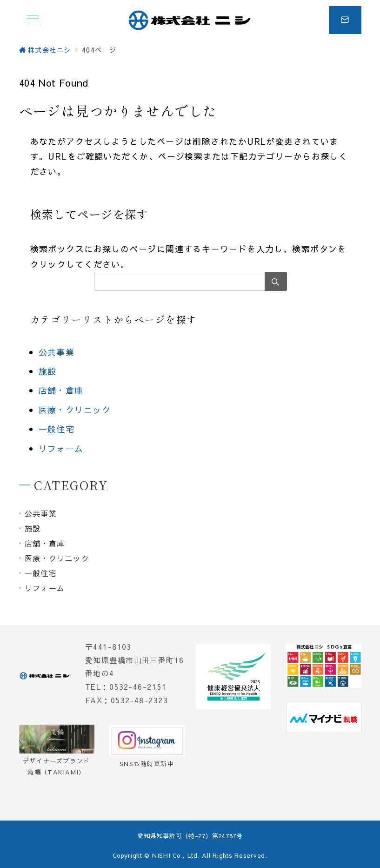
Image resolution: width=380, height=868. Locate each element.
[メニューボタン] (33, 20)
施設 (48, 371)
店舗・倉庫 (61, 390)
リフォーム (61, 448)
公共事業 (57, 352)
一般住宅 (57, 429)
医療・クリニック (75, 410)
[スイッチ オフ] (345, 20)
